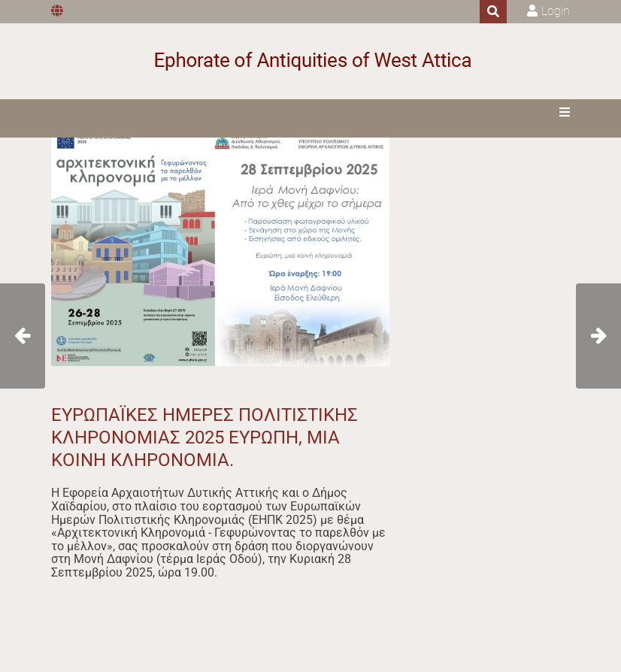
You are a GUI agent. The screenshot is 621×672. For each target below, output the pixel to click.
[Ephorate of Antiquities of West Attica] (311, 61)
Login (556, 11)
